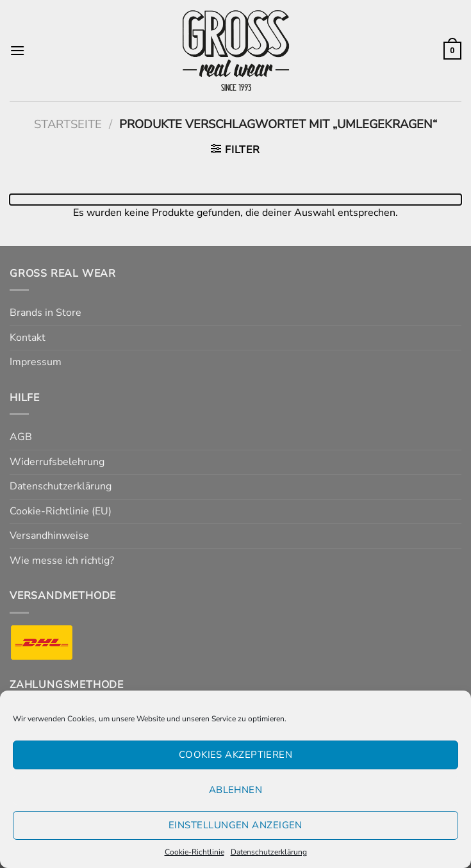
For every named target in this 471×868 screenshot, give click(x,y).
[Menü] (17, 50)
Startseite (68, 124)
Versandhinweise (49, 536)
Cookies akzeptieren (236, 755)
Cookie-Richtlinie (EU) (61, 511)
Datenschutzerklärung (269, 852)
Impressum (36, 362)
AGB (21, 437)
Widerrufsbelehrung (57, 462)
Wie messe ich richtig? (62, 561)
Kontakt (28, 338)
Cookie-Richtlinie (194, 852)
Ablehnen (236, 790)
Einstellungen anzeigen (235, 825)
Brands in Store (45, 313)
